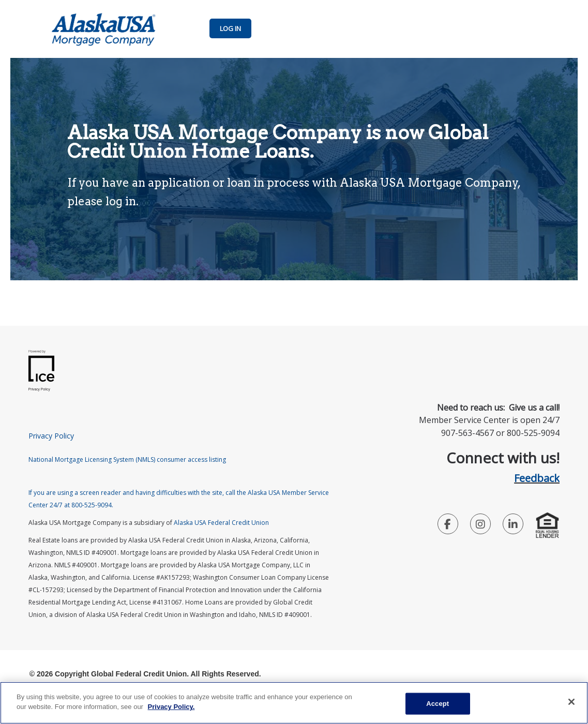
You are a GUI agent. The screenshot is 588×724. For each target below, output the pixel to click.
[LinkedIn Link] (513, 525)
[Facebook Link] (448, 525)
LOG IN (230, 28)
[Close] (571, 702)
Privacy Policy (51, 436)
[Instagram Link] (480, 525)
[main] (294, 703)
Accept (438, 704)
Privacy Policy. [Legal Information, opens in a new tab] (171, 707)
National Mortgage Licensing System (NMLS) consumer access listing (127, 459)
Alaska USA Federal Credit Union (221, 523)
